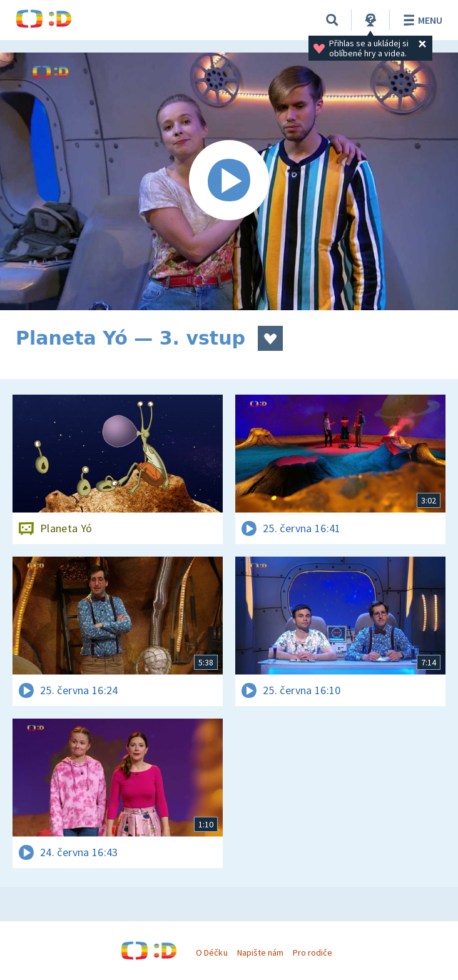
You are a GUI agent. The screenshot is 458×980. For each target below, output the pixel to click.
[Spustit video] (229, 181)
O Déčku (211, 952)
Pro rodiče (313, 952)
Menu (421, 20)
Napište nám (260, 952)
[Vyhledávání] (332, 20)
